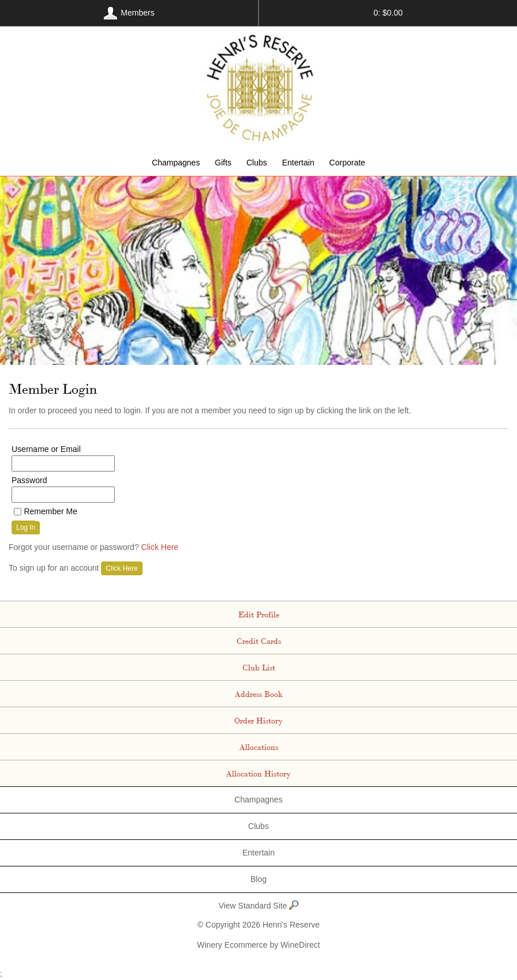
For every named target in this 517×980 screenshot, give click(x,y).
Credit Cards (259, 640)
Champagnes (176, 163)
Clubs (257, 163)
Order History (258, 720)
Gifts (223, 163)
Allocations (259, 747)
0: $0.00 (388, 13)
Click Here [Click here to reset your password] (160, 547)
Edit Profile (259, 614)
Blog (258, 879)
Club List (259, 667)
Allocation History (258, 773)
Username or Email (46, 449)
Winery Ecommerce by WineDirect (258, 945)
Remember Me (50, 511)
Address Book (259, 693)
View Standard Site (259, 906)
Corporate (347, 163)
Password (29, 480)
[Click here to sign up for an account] (121, 568)
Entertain (298, 163)
